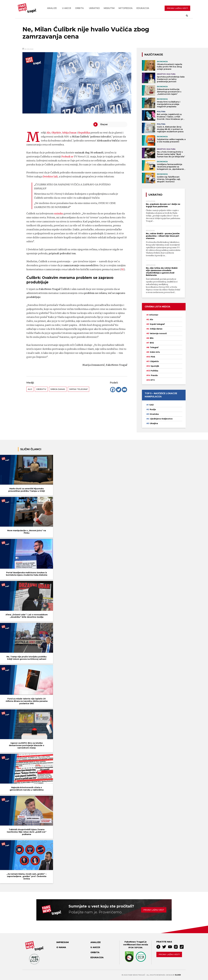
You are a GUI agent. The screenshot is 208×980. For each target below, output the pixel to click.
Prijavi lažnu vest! (169, 954)
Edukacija (143, 8)
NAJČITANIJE (154, 55)
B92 (152, 343)
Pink (153, 357)
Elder (178, 975)
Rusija (153, 409)
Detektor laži (51, 177)
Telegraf (154, 347)
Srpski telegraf (78, 389)
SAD (152, 405)
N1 (122, 269)
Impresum (63, 942)
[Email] (124, 390)
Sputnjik (155, 366)
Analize (52, 8)
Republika (85, 133)
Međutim (109, 8)
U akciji (67, 8)
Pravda (154, 375)
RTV (153, 380)
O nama (61, 947)
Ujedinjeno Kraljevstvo (161, 419)
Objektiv (57, 133)
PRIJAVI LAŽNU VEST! (177, 8)
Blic (152, 338)
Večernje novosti (158, 333)
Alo (49, 133)
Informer (154, 315)
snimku (59, 213)
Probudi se (68, 157)
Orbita (79, 8)
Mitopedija (126, 8)
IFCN (131, 948)
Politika (154, 371)
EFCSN (139, 948)
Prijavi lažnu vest (154, 910)
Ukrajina (154, 423)
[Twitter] (119, 390)
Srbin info (155, 352)
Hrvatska (154, 414)
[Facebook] (113, 390)
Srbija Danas (70, 133)
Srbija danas (58, 389)
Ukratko (94, 8)
